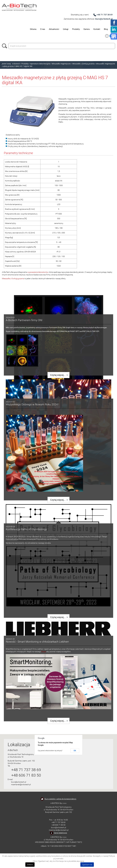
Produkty (76, 29)
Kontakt (97, 29)
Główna (33, 29)
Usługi (66, 29)
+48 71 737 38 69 (105, 15)
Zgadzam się (87, 865)
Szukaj (5, 46)
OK (75, 751)
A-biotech (16, 64)
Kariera (87, 29)
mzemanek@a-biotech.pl (21, 784)
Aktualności (54, 29)
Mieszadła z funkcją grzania (13, 279)
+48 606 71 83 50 (26, 775)
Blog (106, 29)
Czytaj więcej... (58, 375)
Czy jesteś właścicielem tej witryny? (50, 751)
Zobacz (30, 865)
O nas (43, 29)
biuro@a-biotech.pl (104, 19)
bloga (44, 652)
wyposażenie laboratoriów (38, 272)
